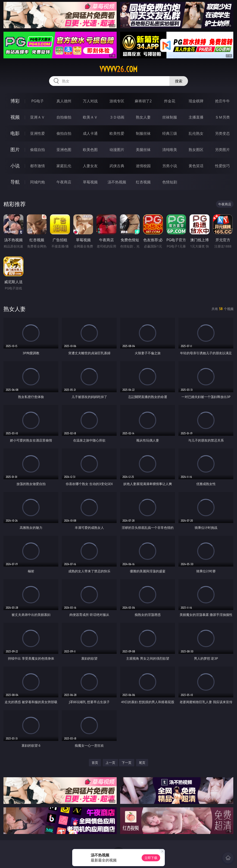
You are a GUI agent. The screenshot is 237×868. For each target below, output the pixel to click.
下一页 (127, 763)
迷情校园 (143, 166)
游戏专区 (117, 101)
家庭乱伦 (64, 166)
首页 (95, 763)
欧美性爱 (117, 133)
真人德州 (64, 101)
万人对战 (90, 101)
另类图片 (222, 150)
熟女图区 (196, 150)
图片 (15, 149)
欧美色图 (90, 150)
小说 (15, 166)
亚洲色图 (64, 150)
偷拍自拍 (64, 133)
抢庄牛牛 (222, 101)
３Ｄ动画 (117, 117)
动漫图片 (117, 150)
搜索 (179, 81)
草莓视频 (90, 182)
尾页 (142, 763)
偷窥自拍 (37, 150)
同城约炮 (37, 182)
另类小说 (170, 166)
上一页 (110, 763)
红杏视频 (143, 182)
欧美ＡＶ (90, 117)
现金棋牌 (196, 101)
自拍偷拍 (64, 117)
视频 (15, 117)
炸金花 (170, 101)
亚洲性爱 (37, 133)
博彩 (15, 101)
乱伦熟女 (196, 133)
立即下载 (151, 858)
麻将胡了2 (143, 101)
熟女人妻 (143, 117)
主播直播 (196, 117)
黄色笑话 (196, 166)
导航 (15, 182)
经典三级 (170, 133)
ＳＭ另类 (222, 117)
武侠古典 (117, 166)
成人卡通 (90, 133)
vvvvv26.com (118, 69)
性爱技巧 (222, 166)
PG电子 (37, 101)
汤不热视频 (117, 182)
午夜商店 (64, 182)
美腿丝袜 (143, 150)
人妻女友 (90, 166)
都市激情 (37, 166)
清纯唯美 (170, 150)
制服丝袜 (143, 133)
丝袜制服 (170, 117)
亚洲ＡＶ (37, 117)
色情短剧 (170, 182)
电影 (15, 133)
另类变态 (222, 133)
